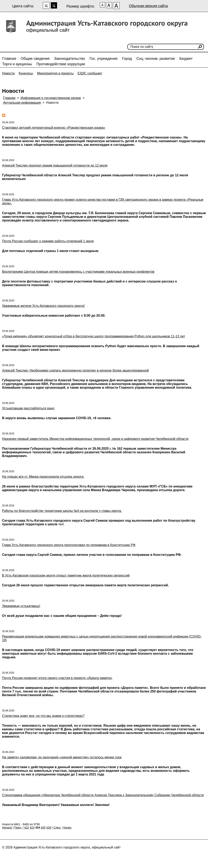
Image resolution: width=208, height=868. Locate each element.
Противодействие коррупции (61, 64)
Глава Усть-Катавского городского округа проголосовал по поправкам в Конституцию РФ (69, 545)
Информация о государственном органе (51, 98)
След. (57, 828)
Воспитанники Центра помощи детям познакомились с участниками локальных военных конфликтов (78, 272)
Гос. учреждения (104, 59)
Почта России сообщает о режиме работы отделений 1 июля (48, 241)
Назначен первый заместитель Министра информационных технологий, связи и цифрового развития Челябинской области (95, 439)
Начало (7, 828)
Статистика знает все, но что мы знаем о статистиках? (43, 716)
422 (27, 828)
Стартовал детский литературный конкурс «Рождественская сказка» (54, 128)
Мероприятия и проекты (55, 73)
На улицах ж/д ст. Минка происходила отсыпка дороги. (43, 477)
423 (32, 828)
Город (127, 59)
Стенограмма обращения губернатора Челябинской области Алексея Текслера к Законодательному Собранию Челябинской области (103, 795)
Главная (9, 59)
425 (43, 828)
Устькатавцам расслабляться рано (28, 408)
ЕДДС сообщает (90, 73)
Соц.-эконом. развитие (156, 59)
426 (49, 828)
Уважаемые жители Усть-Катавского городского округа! (43, 306)
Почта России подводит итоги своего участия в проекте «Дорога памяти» (57, 678)
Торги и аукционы (17, 64)
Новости (8, 73)
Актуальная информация (22, 103)
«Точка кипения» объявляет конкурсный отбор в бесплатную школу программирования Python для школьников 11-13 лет (94, 336)
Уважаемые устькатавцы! (21, 606)
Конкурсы (26, 73)
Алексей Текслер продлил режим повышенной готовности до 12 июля (55, 165)
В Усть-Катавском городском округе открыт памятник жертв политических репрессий (66, 575)
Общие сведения (35, 59)
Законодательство (70, 59)
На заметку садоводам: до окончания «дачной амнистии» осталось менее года (62, 757)
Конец (67, 828)
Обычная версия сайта (148, 6)
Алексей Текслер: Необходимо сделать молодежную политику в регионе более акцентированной (75, 370)
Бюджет (186, 59)
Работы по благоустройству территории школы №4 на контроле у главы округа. (62, 511)
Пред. (18, 828)
